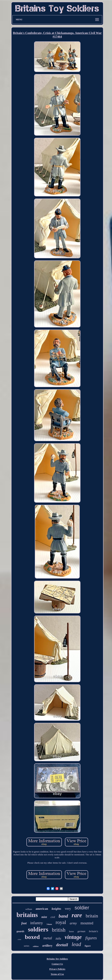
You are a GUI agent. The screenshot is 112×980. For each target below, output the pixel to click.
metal (48, 938)
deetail (62, 945)
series (27, 946)
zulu (58, 938)
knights (56, 909)
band (63, 916)
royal (61, 922)
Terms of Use (57, 974)
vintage (73, 937)
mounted (87, 923)
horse (72, 931)
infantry (37, 923)
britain (92, 916)
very (68, 909)
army (73, 923)
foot (24, 923)
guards (21, 931)
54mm (49, 924)
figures (91, 938)
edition (36, 946)
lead (76, 944)
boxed (32, 937)
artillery (47, 946)
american (42, 909)
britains (27, 915)
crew (19, 939)
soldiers (38, 929)
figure (88, 946)
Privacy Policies (57, 969)
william (29, 909)
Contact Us (57, 964)
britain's (94, 931)
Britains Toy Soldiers (57, 959)
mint (44, 917)
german (81, 931)
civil (53, 917)
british (59, 930)
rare (77, 915)
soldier (82, 908)
